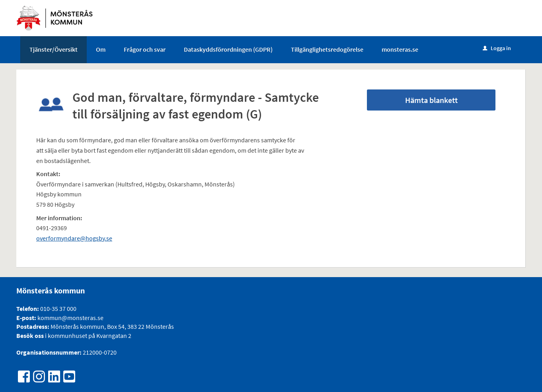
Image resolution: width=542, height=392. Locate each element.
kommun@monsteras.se (70, 318)
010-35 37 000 (58, 309)
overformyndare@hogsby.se (74, 238)
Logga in (497, 48)
